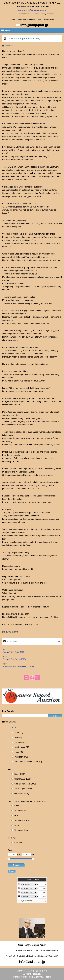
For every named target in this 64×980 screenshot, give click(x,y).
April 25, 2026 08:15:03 (25, 901)
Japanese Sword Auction (32, 10)
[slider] (9, 859)
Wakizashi (21, 757)
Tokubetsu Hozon (22, 820)
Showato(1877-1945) (24, 789)
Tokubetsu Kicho (22, 811)
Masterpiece (22, 747)
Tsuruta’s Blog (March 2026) (14, 659)
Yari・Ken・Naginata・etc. (28, 762)
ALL (16, 728)
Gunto (19, 733)
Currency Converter (32, 880)
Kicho (17, 806)
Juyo (17, 825)
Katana (20, 742)
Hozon (17, 816)
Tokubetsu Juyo (21, 830)
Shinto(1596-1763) (23, 779)
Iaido (18, 738)
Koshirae (18, 842)
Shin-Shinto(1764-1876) (25, 784)
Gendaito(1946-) (22, 793)
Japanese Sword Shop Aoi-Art (32, 7)
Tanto (19, 752)
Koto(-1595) (20, 774)
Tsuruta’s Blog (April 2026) (14, 652)
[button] (33, 31)
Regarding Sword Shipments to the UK (19, 666)
